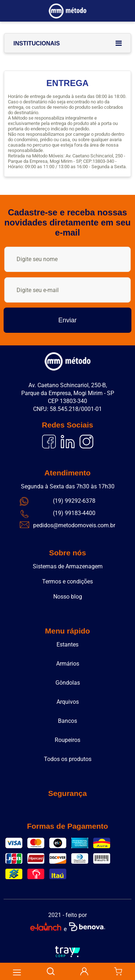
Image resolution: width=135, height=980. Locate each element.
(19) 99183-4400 (74, 513)
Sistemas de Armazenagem (68, 566)
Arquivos (68, 702)
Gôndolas (68, 683)
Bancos (67, 721)
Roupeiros (67, 740)
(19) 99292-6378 (74, 501)
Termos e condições (67, 581)
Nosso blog (68, 597)
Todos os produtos (68, 759)
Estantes (67, 645)
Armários (68, 664)
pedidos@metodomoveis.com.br (74, 525)
